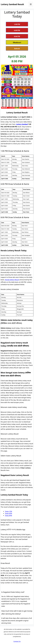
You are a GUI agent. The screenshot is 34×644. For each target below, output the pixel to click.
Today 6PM (8, 513)
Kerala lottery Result (12, 280)
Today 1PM (8, 511)
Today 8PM (8, 515)
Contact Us (17, 641)
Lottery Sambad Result (12, 4)
